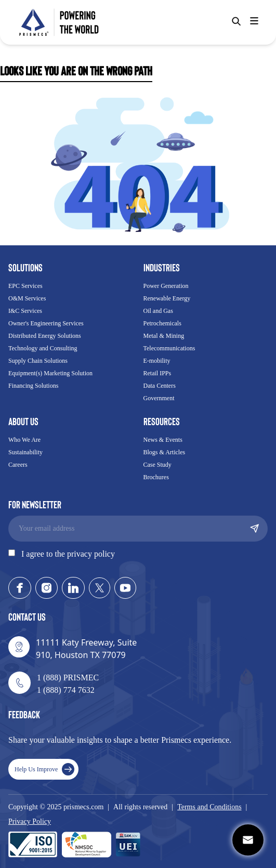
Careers (18, 465)
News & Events (163, 440)
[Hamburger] (254, 21)
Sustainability (25, 452)
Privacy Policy (30, 821)
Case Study (157, 465)
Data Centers (160, 386)
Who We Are (24, 440)
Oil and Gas (158, 311)
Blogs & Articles (165, 452)
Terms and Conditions (209, 807)
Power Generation (166, 286)
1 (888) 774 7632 (66, 690)
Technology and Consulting (43, 348)
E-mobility (157, 361)
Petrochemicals (162, 323)
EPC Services (25, 286)
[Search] (236, 21)
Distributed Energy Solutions (45, 336)
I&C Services (25, 311)
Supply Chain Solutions (38, 361)
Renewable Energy (167, 298)
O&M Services (27, 298)
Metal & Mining (164, 336)
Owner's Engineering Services (46, 323)
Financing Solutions (33, 386)
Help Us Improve (44, 769)
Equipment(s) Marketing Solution (50, 373)
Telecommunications (169, 348)
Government (159, 398)
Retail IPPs (157, 373)
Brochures (156, 477)
